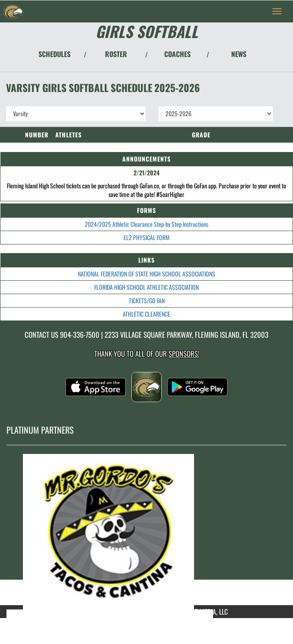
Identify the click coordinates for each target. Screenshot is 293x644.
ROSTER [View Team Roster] (116, 54)
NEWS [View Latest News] (239, 54)
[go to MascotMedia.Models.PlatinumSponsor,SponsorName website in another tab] (146, 532)
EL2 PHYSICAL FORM (146, 237)
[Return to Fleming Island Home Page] (13, 11)
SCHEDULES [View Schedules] (54, 54)
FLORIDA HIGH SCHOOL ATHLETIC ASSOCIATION (146, 287)
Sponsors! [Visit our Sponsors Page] (184, 354)
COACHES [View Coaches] (177, 54)
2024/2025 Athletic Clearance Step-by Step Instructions (146, 224)
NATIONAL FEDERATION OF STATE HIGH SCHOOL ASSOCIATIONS (146, 274)
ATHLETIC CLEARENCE (146, 314)
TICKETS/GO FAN (147, 300)
